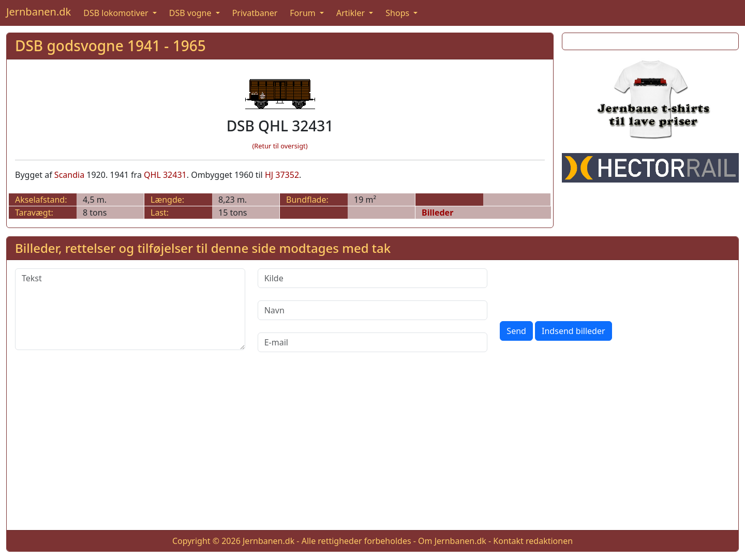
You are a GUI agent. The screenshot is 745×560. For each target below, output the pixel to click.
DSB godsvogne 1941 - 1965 (110, 46)
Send (516, 331)
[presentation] (578, 289)
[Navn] (373, 310)
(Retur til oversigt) (280, 146)
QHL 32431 (165, 175)
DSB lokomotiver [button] (117, 13)
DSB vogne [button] (191, 13)
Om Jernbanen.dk (452, 541)
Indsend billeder (573, 331)
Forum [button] (304, 13)
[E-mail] (373, 342)
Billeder (437, 213)
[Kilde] (373, 278)
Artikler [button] (352, 13)
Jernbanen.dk (39, 12)
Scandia (69, 175)
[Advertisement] (373, 449)
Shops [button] (398, 13)
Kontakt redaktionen (533, 541)
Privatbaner (255, 13)
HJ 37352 (282, 175)
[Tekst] (130, 309)
